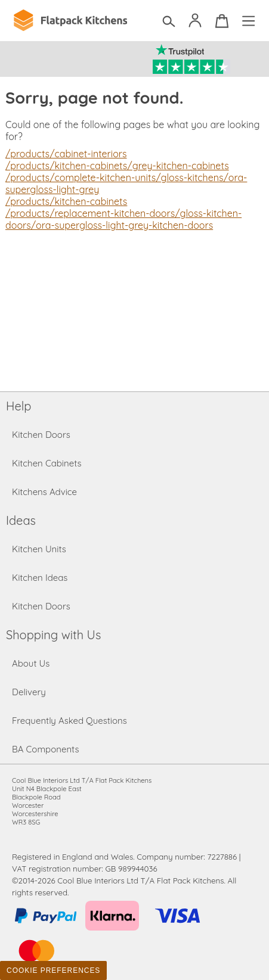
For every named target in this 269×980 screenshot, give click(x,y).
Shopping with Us (53, 635)
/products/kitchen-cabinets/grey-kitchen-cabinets (117, 166)
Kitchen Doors (41, 435)
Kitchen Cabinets (47, 463)
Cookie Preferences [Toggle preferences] (53, 970)
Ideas (21, 520)
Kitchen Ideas (40, 578)
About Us (31, 663)
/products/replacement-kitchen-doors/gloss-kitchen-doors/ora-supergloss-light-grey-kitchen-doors (123, 219)
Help (18, 406)
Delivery (29, 692)
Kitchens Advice (44, 492)
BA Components (46, 749)
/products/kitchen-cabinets (66, 201)
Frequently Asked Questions (69, 721)
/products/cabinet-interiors (66, 154)
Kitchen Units (39, 549)
